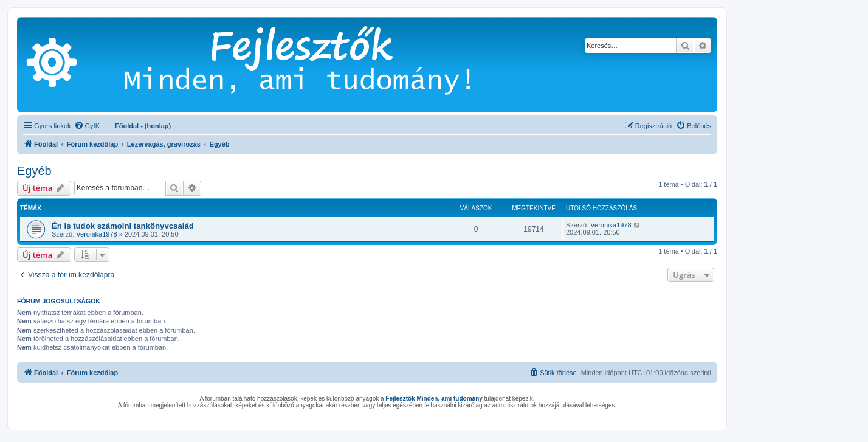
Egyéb (34, 171)
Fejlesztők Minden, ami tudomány (434, 399)
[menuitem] (87, 126)
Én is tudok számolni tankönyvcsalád (123, 226)
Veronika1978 (96, 234)
